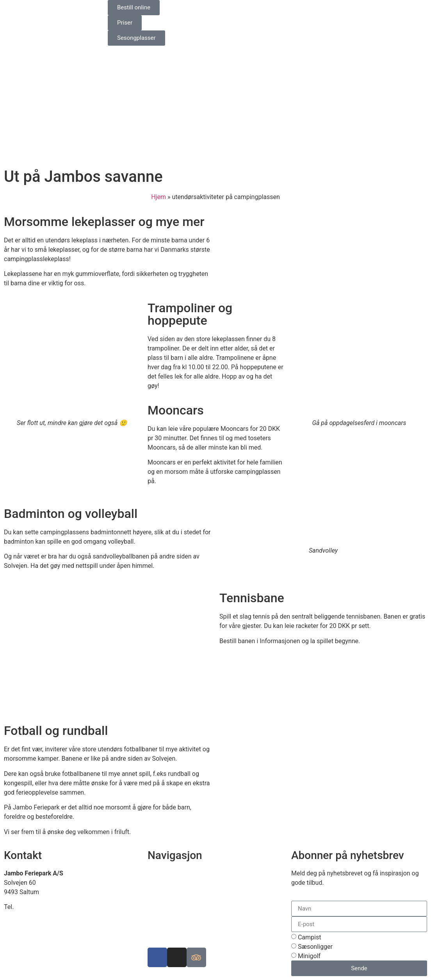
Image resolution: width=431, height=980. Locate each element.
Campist (310, 937)
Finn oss (159, 873)
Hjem (159, 197)
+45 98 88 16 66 (38, 907)
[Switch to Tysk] (256, 8)
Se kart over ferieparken (180, 883)
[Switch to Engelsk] (241, 8)
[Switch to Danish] (226, 8)
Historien (160, 911)
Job (153, 920)
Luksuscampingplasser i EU (186, 901)
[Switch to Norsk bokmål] (271, 8)
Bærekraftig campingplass (184, 892)
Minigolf (309, 956)
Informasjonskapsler (176, 929)
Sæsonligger (315, 947)
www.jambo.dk (24, 926)
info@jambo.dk (25, 916)
